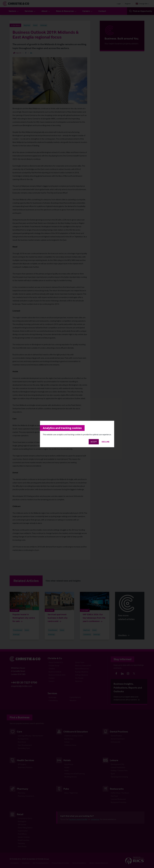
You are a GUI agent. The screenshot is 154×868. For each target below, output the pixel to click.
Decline (106, 442)
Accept (94, 442)
